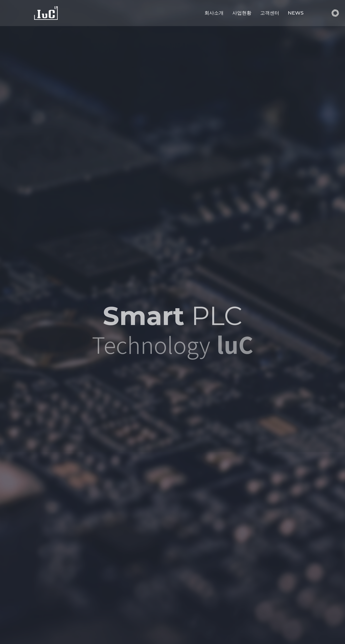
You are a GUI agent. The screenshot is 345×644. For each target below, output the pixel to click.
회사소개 (214, 13)
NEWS (296, 13)
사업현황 (242, 13)
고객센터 (270, 13)
